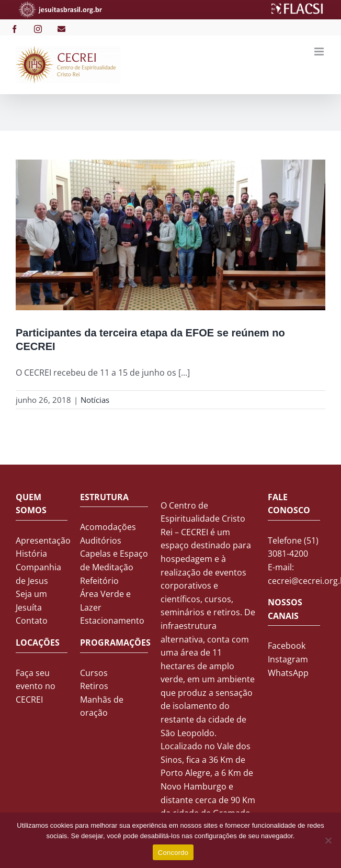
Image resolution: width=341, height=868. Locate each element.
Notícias (95, 400)
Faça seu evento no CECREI (36, 686)
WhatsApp (288, 673)
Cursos (94, 673)
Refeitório (99, 581)
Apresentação (43, 540)
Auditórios (101, 540)
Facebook (287, 646)
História (31, 554)
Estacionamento (112, 621)
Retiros (94, 686)
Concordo (173, 853)
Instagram (288, 659)
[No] (328, 840)
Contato (32, 621)
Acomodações (108, 527)
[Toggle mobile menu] (320, 52)
